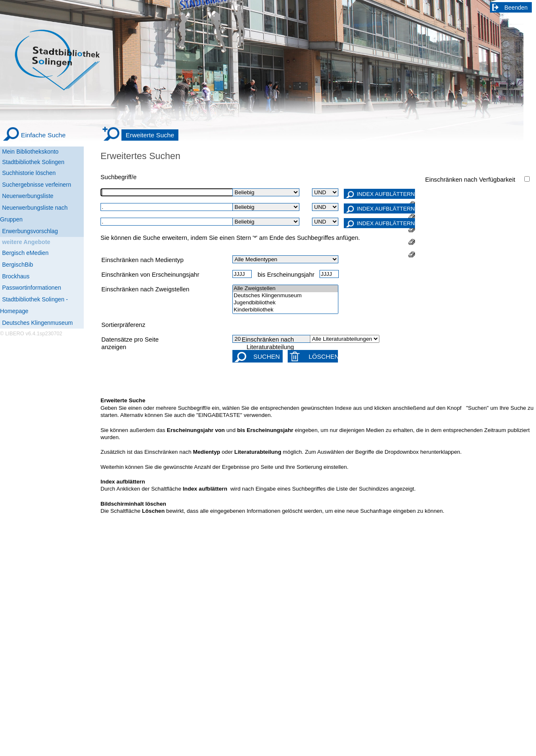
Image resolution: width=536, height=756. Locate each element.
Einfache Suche (43, 135)
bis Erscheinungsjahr (286, 275)
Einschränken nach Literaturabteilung (268, 343)
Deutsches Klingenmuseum (37, 323)
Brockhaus (16, 276)
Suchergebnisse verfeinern (37, 185)
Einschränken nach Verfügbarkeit (470, 180)
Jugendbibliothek (285, 303)
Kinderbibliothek (285, 310)
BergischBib (18, 265)
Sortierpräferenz (123, 325)
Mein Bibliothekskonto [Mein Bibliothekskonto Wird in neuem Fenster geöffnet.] (30, 152)
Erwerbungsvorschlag (30, 231)
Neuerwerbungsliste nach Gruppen (34, 213)
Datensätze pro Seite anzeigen (130, 343)
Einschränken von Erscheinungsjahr (150, 275)
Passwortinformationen (32, 288)
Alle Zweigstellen (285, 289)
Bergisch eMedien (25, 253)
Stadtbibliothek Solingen (33, 162)
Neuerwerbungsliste (28, 196)
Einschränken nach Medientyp (142, 260)
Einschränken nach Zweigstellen (145, 289)
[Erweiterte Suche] (140, 135)
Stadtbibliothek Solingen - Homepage (34, 305)
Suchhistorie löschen (29, 173)
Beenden (516, 8)
